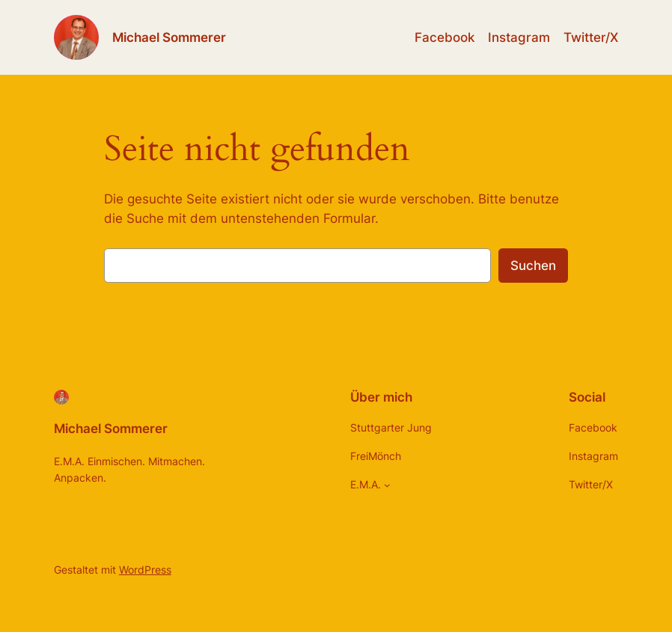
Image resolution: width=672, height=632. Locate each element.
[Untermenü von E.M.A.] (387, 485)
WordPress (145, 570)
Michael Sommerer (169, 37)
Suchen (533, 266)
